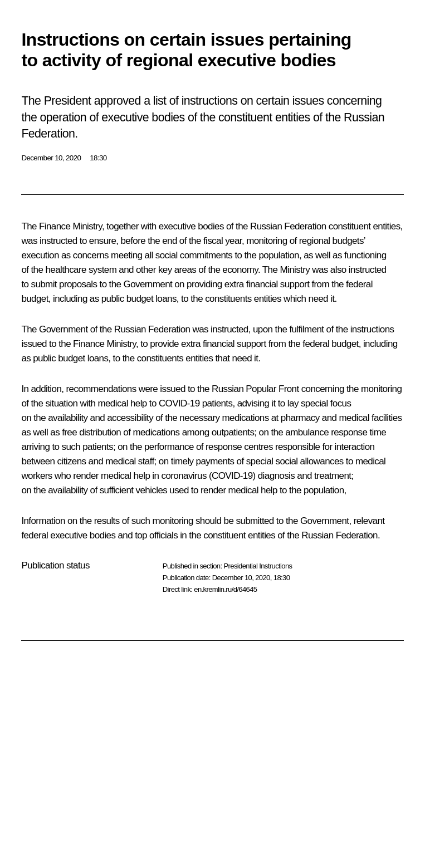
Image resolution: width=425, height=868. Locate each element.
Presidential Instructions (258, 566)
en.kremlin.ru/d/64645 (225, 589)
